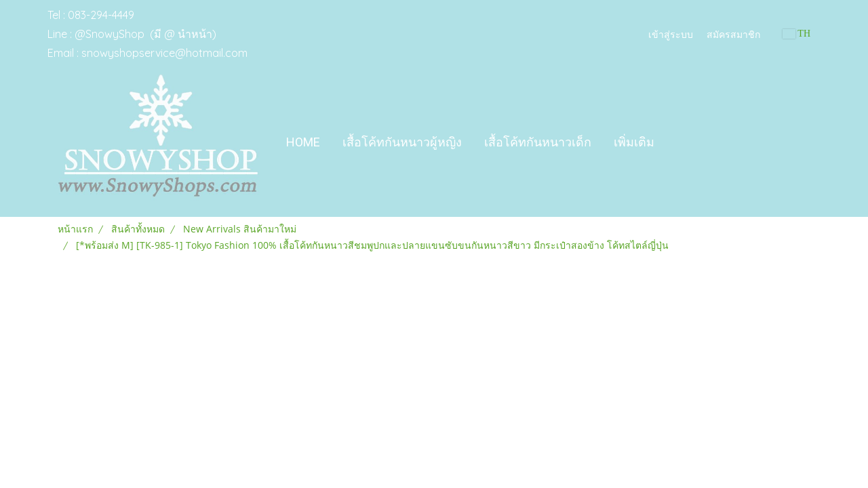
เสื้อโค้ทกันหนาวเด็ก (538, 142)
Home (303, 142)
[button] (677, 142)
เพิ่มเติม (634, 142)
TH (796, 34)
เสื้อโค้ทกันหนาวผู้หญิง (402, 142)
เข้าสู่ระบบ (671, 34)
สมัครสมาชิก (733, 34)
